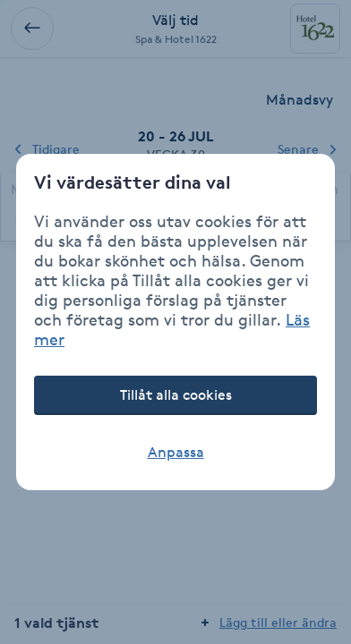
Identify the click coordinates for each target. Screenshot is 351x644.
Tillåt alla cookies (176, 395)
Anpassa (176, 452)
